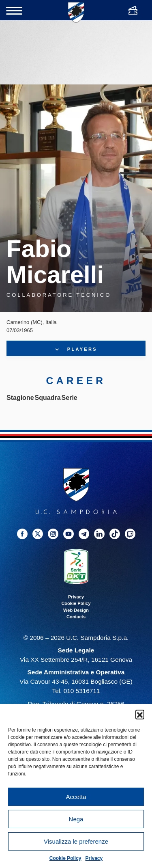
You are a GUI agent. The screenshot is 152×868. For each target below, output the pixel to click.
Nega (76, 819)
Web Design (76, 610)
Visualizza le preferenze (76, 841)
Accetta (76, 797)
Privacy (94, 858)
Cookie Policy (65, 858)
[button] (140, 714)
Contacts (76, 617)
